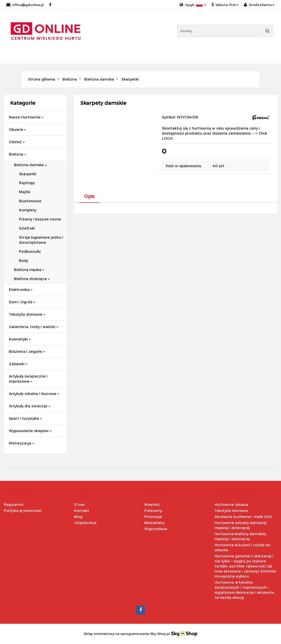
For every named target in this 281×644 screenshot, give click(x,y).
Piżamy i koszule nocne (40, 219)
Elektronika (21, 290)
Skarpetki (28, 174)
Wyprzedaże (156, 529)
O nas (79, 504)
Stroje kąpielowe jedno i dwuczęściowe (41, 240)
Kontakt (82, 511)
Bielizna (18, 154)
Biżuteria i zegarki (27, 351)
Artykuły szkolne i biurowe (34, 394)
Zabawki (18, 364)
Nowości (152, 504)
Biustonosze (30, 201)
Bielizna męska (29, 270)
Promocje (153, 517)
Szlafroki (27, 228)
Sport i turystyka (25, 418)
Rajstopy (27, 183)
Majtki (25, 192)
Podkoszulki (30, 251)
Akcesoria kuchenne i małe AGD (243, 517)
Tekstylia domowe (27, 314)
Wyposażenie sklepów (30, 431)
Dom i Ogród (22, 302)
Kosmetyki (20, 339)
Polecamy (153, 511)
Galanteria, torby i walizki (34, 327)
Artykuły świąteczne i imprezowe (28, 379)
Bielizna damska (30, 165)
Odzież (17, 142)
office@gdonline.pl (25, 5)
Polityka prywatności (23, 511)
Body (24, 261)
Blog (78, 517)
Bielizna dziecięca (32, 279)
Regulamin (14, 504)
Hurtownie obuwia (231, 504)
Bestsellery (154, 523)
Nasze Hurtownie (26, 117)
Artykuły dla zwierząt (30, 406)
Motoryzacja (22, 443)
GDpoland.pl (85, 523)
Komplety (28, 210)
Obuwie (17, 129)
